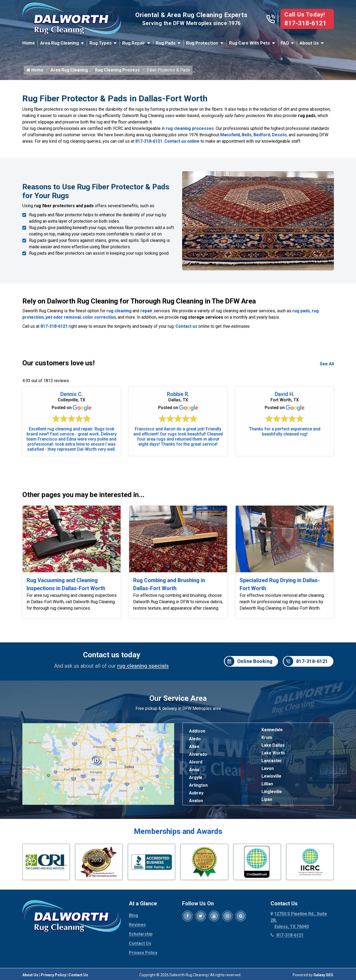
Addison (197, 731)
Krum (267, 737)
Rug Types (101, 43)
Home (29, 43)
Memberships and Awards (178, 831)
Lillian (267, 784)
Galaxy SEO (323, 975)
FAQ (285, 43)
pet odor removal (63, 317)
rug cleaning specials (143, 666)
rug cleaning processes (190, 128)
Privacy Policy (143, 953)
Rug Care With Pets (249, 43)
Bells (247, 135)
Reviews (137, 925)
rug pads (301, 311)
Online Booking (249, 661)
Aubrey (196, 793)
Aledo (195, 739)
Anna (194, 770)
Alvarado (198, 754)
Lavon (268, 768)
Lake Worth (273, 753)
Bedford (262, 135)
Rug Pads (166, 43)
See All (327, 364)
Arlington (198, 785)
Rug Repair (134, 43)
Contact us (186, 326)
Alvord (196, 762)
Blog (133, 915)
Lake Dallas (273, 745)
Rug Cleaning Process (117, 70)
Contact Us (140, 943)
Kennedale (272, 730)
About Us (309, 43)
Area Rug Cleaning (60, 43)
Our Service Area (178, 698)
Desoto (279, 135)
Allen (194, 747)
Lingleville (272, 792)
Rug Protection (202, 43)
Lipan (267, 799)
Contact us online (182, 141)
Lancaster (272, 761)
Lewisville (271, 776)
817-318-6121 (305, 23)
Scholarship (141, 934)
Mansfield (230, 135)
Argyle (196, 777)
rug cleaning (119, 311)
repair (146, 311)
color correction (99, 317)
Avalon (196, 801)
